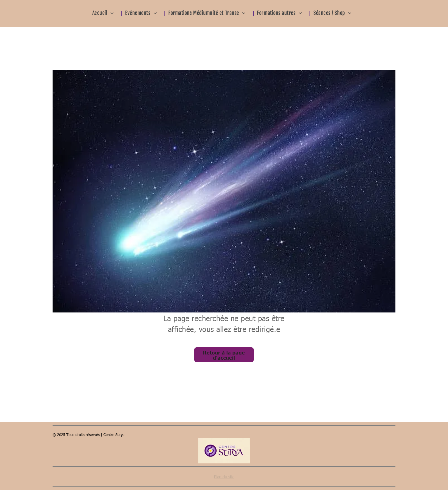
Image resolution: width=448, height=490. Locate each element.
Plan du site (224, 477)
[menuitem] (107, 13)
